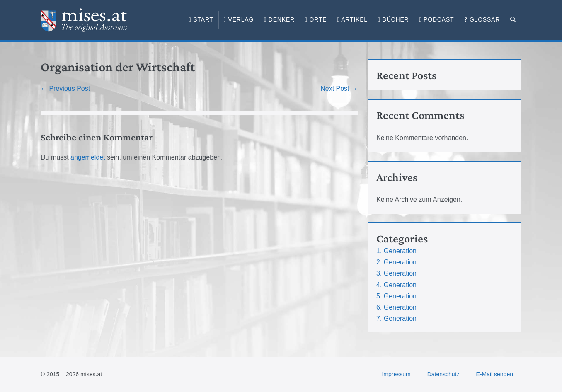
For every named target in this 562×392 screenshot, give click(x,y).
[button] (513, 20)
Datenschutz (443, 374)
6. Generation (396, 307)
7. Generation (396, 318)
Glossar (482, 19)
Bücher (394, 19)
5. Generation (396, 296)
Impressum (396, 374)
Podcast (436, 19)
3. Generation (396, 273)
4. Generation (396, 285)
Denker (279, 19)
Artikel (352, 19)
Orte (316, 19)
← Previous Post (65, 88)
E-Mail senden (495, 374)
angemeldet (88, 157)
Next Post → (339, 88)
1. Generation (396, 251)
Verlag (239, 19)
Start (201, 19)
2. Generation (396, 262)
